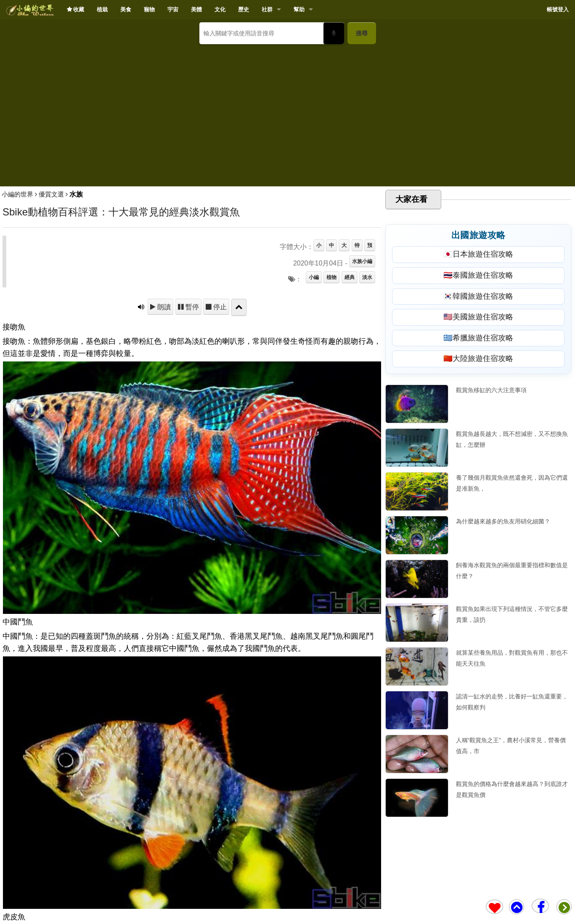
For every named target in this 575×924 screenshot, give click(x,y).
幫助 (299, 9)
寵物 (149, 9)
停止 (219, 307)
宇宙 (173, 9)
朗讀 (163, 307)
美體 (196, 9)
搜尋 (362, 33)
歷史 (244, 9)
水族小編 (362, 261)
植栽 (102, 9)
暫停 (191, 307)
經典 (350, 277)
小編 (314, 277)
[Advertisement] (288, 112)
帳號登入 (558, 9)
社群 (267, 9)
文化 (220, 9)
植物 (331, 277)
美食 (126, 9)
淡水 (367, 277)
